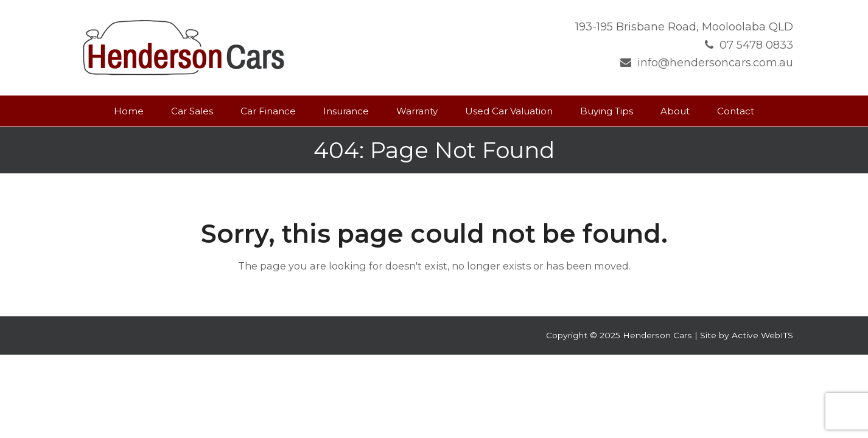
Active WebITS (762, 335)
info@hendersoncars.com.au (715, 63)
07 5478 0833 (756, 45)
